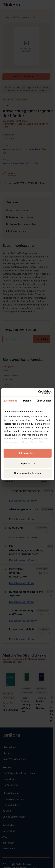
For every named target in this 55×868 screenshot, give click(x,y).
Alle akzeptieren (27, 453)
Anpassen (28, 463)
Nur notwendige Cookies (28, 473)
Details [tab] (27, 401)
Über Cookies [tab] (44, 401)
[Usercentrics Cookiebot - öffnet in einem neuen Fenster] (39, 392)
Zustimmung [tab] (10, 401)
